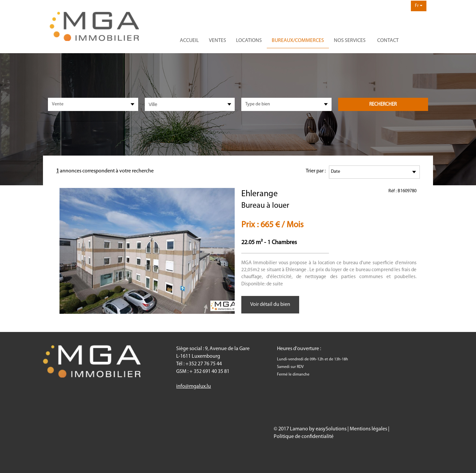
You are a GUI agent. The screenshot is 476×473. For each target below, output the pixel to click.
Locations (249, 41)
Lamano (299, 429)
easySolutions (331, 429)
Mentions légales (368, 429)
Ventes (218, 41)
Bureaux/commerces (298, 41)
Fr (419, 6)
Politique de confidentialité (304, 437)
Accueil (189, 41)
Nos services (350, 41)
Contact (388, 41)
